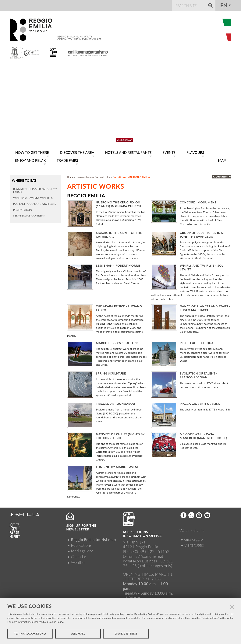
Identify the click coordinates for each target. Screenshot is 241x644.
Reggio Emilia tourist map (93, 539)
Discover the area (85, 176)
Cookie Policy (56, 622)
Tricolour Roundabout (117, 403)
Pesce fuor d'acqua (197, 342)
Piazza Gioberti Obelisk (200, 403)
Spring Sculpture (111, 373)
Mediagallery (82, 550)
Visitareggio (194, 544)
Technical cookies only (30, 634)
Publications (81, 544)
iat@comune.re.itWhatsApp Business (143, 558)
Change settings (126, 634)
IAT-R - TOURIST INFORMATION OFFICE (142, 533)
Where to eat (24, 179)
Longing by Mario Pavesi (117, 466)
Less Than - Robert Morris (118, 265)
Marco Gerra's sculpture (118, 342)
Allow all (78, 634)
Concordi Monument (198, 202)
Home (70, 176)
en (224, 5)
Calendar (79, 556)
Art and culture (104, 176)
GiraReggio (193, 538)
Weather (78, 562)
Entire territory (222, 176)
